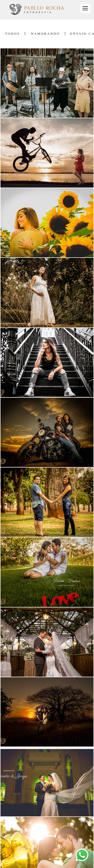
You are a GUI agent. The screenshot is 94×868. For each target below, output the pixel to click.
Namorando (45, 34)
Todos (12, 34)
